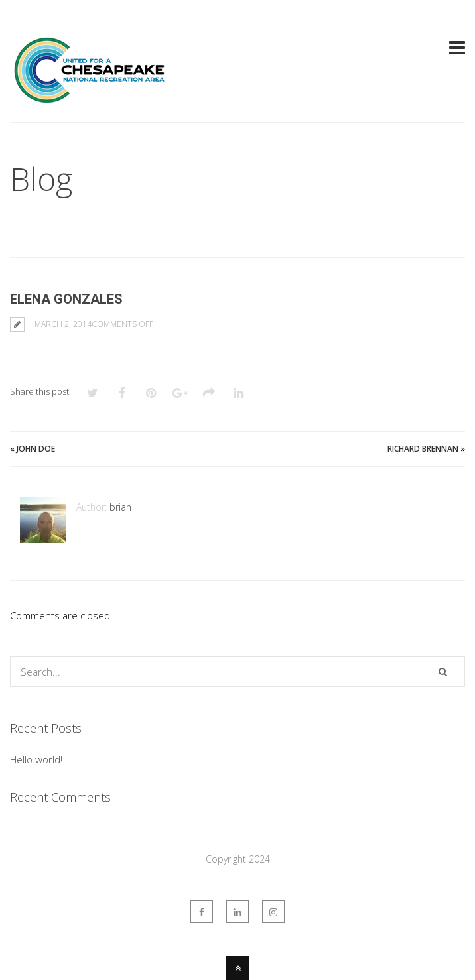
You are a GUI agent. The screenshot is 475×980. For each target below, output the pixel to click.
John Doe (36, 449)
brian (120, 507)
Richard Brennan (423, 449)
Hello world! (36, 759)
